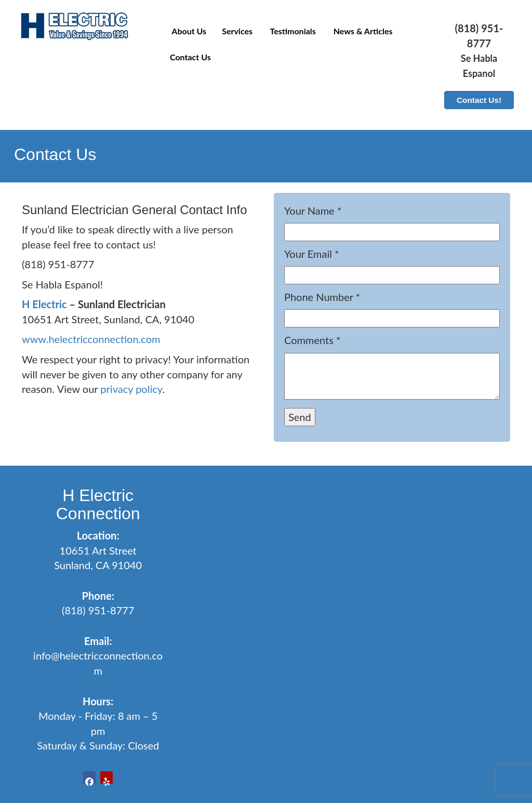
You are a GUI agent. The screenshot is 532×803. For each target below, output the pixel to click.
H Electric (44, 304)
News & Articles (362, 31)
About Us (188, 31)
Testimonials (292, 31)
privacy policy (131, 389)
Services (237, 31)
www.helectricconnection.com (91, 339)
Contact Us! (479, 100)
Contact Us (190, 57)
